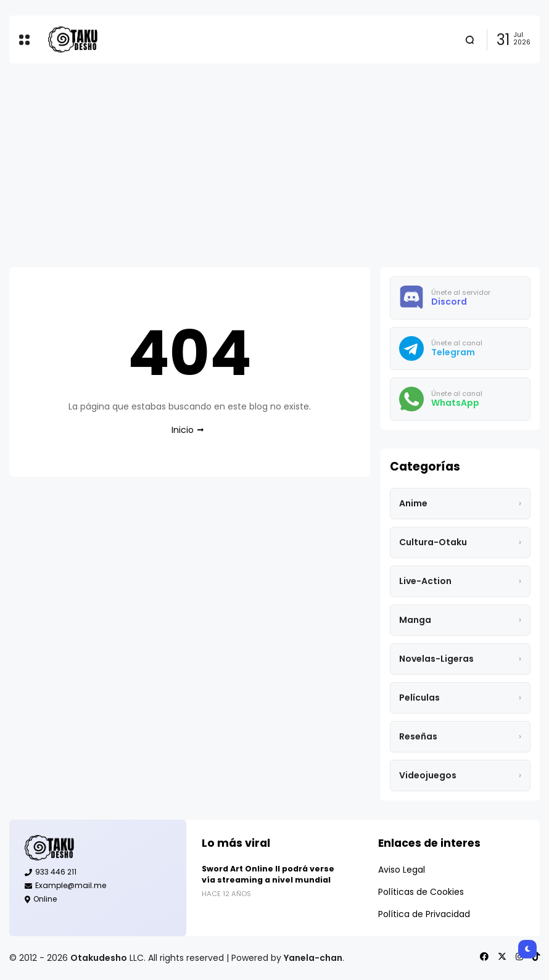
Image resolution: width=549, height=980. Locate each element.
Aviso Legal (402, 870)
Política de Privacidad (424, 914)
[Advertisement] (274, 165)
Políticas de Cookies (421, 892)
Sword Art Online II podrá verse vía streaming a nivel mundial (268, 874)
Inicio (183, 430)
